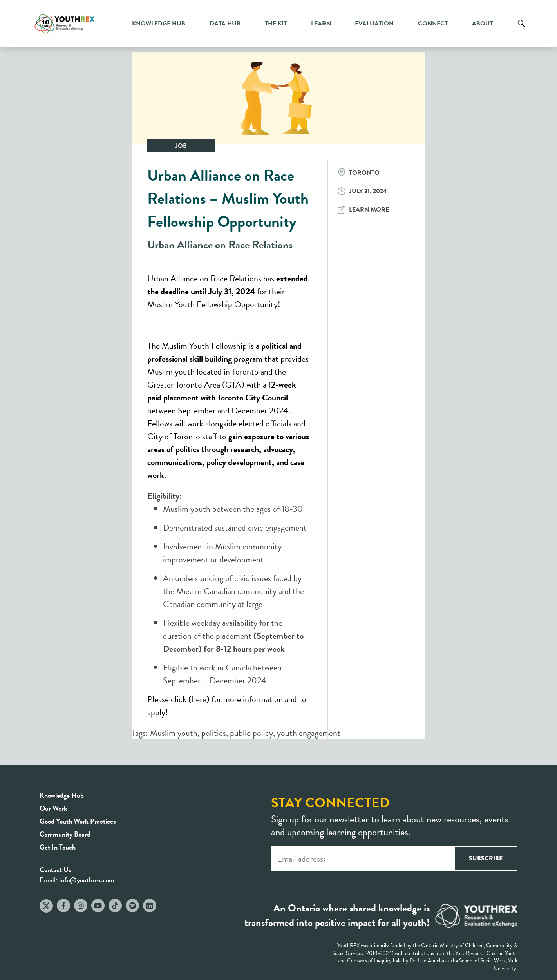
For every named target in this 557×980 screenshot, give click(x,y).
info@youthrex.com (87, 880)
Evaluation (374, 24)
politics (214, 733)
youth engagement (309, 733)
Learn (321, 24)
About (483, 24)
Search (521, 29)
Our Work (53, 808)
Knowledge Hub (159, 24)
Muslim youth (174, 733)
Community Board (65, 834)
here (199, 699)
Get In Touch (58, 847)
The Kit (276, 24)
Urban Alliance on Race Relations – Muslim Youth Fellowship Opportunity (228, 198)
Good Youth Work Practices (78, 821)
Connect (433, 24)
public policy (251, 733)
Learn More (369, 210)
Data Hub (225, 24)
